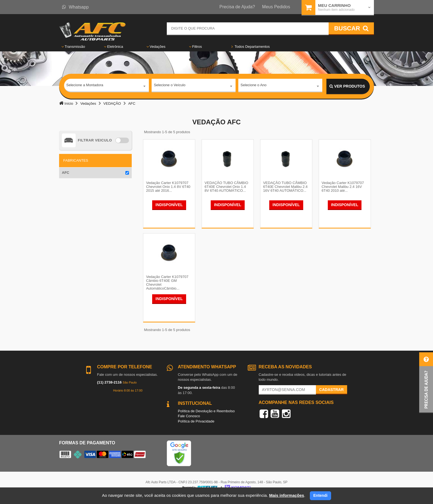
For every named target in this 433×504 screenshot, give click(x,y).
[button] (426, 383)
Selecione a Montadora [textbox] (85, 86)
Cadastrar (332, 395)
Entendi (320, 495)
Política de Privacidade (196, 427)
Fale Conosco (189, 422)
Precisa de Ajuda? (237, 7)
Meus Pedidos (276, 7)
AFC (66, 173)
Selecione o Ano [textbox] (254, 86)
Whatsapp (75, 7)
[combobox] (106, 86)
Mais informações (287, 495)
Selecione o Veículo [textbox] (170, 86)
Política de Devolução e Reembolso (206, 417)
